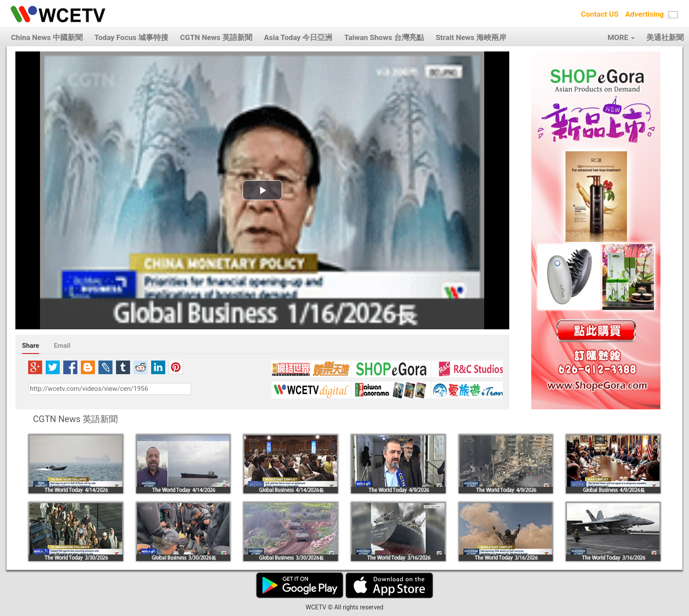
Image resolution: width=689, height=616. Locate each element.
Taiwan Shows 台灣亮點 (384, 37)
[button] (673, 15)
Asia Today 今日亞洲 (298, 37)
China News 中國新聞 (47, 37)
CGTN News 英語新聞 (216, 37)
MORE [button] (621, 37)
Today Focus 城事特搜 (131, 37)
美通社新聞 (665, 37)
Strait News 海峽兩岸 (471, 37)
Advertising (645, 14)
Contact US (600, 14)
